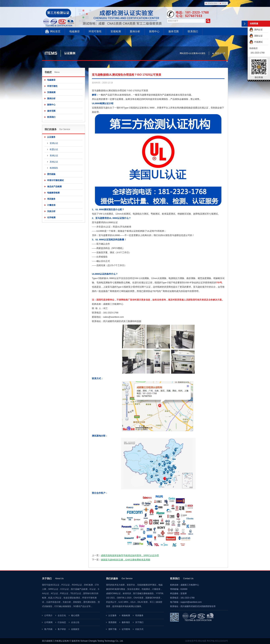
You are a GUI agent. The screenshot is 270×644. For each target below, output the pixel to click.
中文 (224, 3)
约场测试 (256, 42)
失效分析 (51, 211)
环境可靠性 (95, 31)
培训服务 (51, 199)
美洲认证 (54, 156)
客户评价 (62, 629)
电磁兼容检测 (53, 193)
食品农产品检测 (54, 187)
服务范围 (174, 31)
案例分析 (135, 31)
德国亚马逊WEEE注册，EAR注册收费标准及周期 (126, 560)
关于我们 (139, 622)
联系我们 (193, 31)
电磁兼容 (75, 31)
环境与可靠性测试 (55, 180)
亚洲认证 (54, 143)
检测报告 (54, 168)
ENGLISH (212, 3)
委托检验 (51, 174)
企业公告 (75, 622)
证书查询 (126, 629)
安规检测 (116, 31)
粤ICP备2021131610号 (217, 641)
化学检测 (51, 217)
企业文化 (62, 615)
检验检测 (126, 615)
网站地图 (202, 641)
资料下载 (112, 629)
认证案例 (193, 53)
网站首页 (55, 31)
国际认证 (256, 36)
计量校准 (51, 205)
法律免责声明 (191, 641)
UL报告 (202, 53)
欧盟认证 (54, 149)
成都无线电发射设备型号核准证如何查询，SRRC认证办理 (130, 555)
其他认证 (54, 162)
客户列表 (48, 629)
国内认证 (256, 30)
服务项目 (126, 622)
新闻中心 (154, 31)
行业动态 (62, 622)
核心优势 (75, 615)
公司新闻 (48, 622)
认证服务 (51, 137)
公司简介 (48, 615)
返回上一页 (220, 53)
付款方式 (139, 629)
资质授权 (112, 622)
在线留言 (75, 629)
